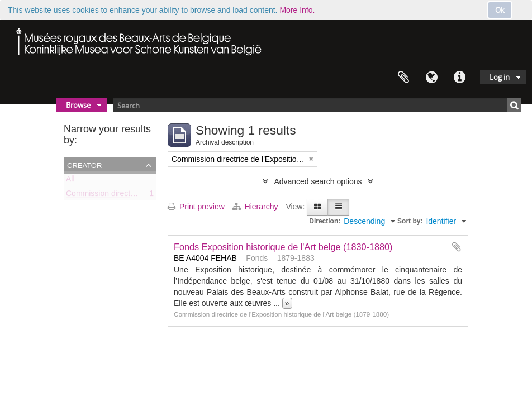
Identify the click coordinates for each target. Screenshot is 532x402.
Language (431, 78)
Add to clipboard (457, 247)
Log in (500, 77)
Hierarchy (256, 207)
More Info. (297, 10)
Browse (78, 105)
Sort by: (410, 221)
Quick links (459, 78)
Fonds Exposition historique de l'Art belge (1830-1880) (283, 247)
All (70, 181)
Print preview (196, 207)
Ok (500, 10)
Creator (84, 165)
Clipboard (403, 78)
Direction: (325, 221)
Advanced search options (318, 181)
